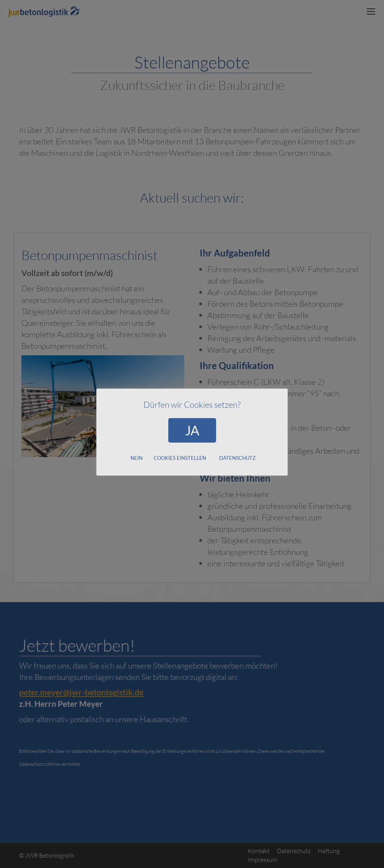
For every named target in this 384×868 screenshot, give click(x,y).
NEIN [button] (137, 458)
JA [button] (192, 430)
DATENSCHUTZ (237, 458)
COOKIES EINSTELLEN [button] (180, 458)
